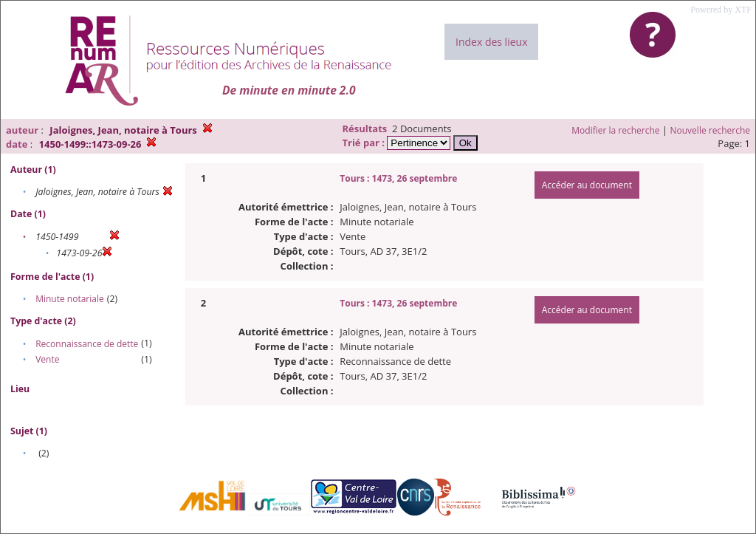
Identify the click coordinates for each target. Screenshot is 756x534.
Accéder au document (587, 185)
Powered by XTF (721, 10)
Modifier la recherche (615, 130)
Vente (47, 359)
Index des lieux (491, 42)
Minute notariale (70, 299)
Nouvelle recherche (711, 130)
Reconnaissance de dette (87, 344)
